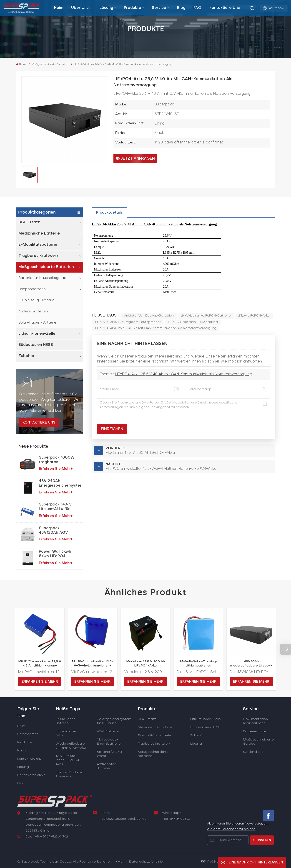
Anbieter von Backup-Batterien (149, 316)
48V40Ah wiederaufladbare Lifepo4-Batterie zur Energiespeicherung (251, 664)
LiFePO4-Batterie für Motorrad (193, 322)
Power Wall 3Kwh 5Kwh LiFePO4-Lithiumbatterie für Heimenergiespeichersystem (60, 554)
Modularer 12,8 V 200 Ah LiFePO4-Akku (145, 664)
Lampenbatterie (32, 289)
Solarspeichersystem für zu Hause (114, 721)
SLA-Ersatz (29, 222)
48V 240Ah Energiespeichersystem (60, 483)
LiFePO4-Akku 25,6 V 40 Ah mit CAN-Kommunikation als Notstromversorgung (156, 328)
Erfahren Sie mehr (56, 469)
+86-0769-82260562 (51, 837)
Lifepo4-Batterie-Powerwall (70, 775)
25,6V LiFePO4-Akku (254, 316)
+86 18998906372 (176, 819)
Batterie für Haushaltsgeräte (43, 278)
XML (119, 862)
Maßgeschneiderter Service (259, 742)
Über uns (80, 8)
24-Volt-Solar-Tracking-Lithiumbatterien (198, 664)
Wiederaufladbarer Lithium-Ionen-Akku (71, 746)
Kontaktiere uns (225, 8)
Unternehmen (28, 734)
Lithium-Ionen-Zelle (37, 334)
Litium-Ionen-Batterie (66, 721)
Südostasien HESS (36, 345)
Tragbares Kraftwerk (38, 256)
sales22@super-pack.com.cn (125, 819)
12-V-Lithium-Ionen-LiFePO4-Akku (68, 760)
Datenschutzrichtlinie (146, 862)
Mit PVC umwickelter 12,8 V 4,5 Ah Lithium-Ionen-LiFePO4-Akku (40, 664)
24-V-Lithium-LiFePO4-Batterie (206, 316)
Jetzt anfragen (135, 158)
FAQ (197, 8)
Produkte (133, 8)
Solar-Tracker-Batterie (37, 323)
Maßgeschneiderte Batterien (50, 65)
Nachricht (25, 751)
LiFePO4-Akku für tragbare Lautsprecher (128, 322)
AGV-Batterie (108, 731)
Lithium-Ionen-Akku (67, 734)
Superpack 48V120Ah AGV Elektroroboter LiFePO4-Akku (53, 531)
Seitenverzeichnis (31, 775)
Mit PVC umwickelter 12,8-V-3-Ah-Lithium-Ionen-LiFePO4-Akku (93, 664)
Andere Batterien (33, 311)
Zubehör (26, 356)
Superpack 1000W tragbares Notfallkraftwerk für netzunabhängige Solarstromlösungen (58, 460)
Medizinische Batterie (39, 234)
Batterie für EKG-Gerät (110, 754)
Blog (181, 8)
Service (159, 8)
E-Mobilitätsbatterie (38, 245)
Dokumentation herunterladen (255, 721)
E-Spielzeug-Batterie (36, 300)
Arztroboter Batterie (106, 766)
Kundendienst (254, 752)
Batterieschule (255, 731)
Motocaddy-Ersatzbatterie (109, 742)
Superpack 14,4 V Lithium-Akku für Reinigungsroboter (57, 507)
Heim (59, 8)
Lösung (106, 8)
